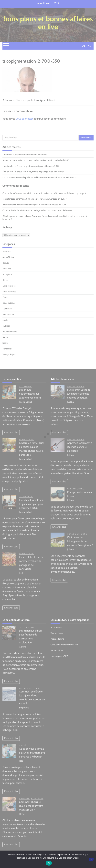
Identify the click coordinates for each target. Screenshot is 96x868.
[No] (91, 859)
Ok (49, 863)
